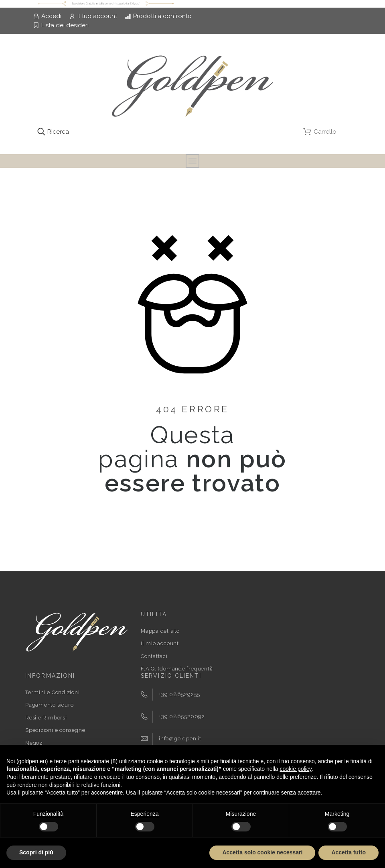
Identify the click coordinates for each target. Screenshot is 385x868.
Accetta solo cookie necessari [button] (262, 852)
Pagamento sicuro (49, 705)
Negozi (35, 743)
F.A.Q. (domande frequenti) (177, 669)
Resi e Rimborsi (46, 718)
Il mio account (160, 643)
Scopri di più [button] (36, 852)
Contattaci (154, 656)
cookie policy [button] (296, 769)
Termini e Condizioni (53, 692)
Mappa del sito (160, 631)
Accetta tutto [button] (349, 852)
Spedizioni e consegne (55, 730)
